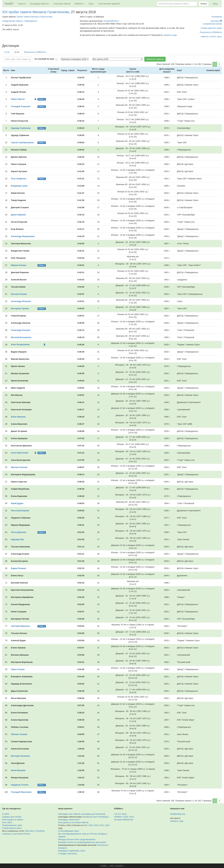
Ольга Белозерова (20, 511)
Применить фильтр (155, 59)
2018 (96, 825)
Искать (204, 4)
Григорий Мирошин (20, 626)
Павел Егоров (18, 669)
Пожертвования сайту (12, 825)
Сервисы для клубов (12, 817)
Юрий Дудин (17, 503)
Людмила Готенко (20, 785)
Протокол (216, 21)
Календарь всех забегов (69, 814)
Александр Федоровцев (23, 236)
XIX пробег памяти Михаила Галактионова (36, 12)
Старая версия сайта (12, 828)
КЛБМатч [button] (80, 4)
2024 (85, 825)
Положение (217, 17)
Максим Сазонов (19, 467)
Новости (22, 4)
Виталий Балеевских (21, 337)
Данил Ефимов (18, 215)
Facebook (40, 831)
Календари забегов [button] (40, 4)
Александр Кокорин (21, 330)
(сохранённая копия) (212, 24)
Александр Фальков (21, 301)
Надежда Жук (17, 539)
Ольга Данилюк (19, 532)
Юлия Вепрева (18, 770)
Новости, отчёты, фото (211, 37)
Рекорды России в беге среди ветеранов (77, 839)
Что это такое (120, 814)
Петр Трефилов (19, 179)
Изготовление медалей (109, 4)
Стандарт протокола (67, 854)
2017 (102, 825)
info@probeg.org (178, 814)
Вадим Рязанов (18, 568)
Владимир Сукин (19, 186)
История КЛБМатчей (124, 820)
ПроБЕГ (9, 4)
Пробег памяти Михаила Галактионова (35, 17)
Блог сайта (7, 822)
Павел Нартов (18, 99)
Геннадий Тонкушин (21, 106)
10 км (17, 52)
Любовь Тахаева (19, 734)
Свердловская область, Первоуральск (20, 21)
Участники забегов (62, 4)
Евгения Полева (19, 294)
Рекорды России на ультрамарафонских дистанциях (82, 842)
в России (101, 845)
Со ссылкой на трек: (44, 59)
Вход (215, 4)
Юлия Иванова (18, 417)
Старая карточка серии (211, 28)
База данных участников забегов (73, 822)
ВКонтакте (30, 831)
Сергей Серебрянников (22, 142)
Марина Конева (18, 265)
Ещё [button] (91, 4)
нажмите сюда (170, 35)
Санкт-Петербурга (100, 817)
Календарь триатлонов (69, 820)
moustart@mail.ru (111, 21)
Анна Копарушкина (20, 344)
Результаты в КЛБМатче (211, 32)
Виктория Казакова (20, 756)
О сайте (6, 814)
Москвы (86, 817)
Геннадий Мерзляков (21, 792)
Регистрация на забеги (13, 820)
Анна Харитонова (19, 453)
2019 (91, 825)
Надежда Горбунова (21, 128)
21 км (7, 52)
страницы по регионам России (16, 834)
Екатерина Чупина (20, 308)
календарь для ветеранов (93, 814)
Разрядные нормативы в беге (72, 851)
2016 (107, 825)
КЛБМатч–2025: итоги (124, 817)
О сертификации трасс (69, 831)
